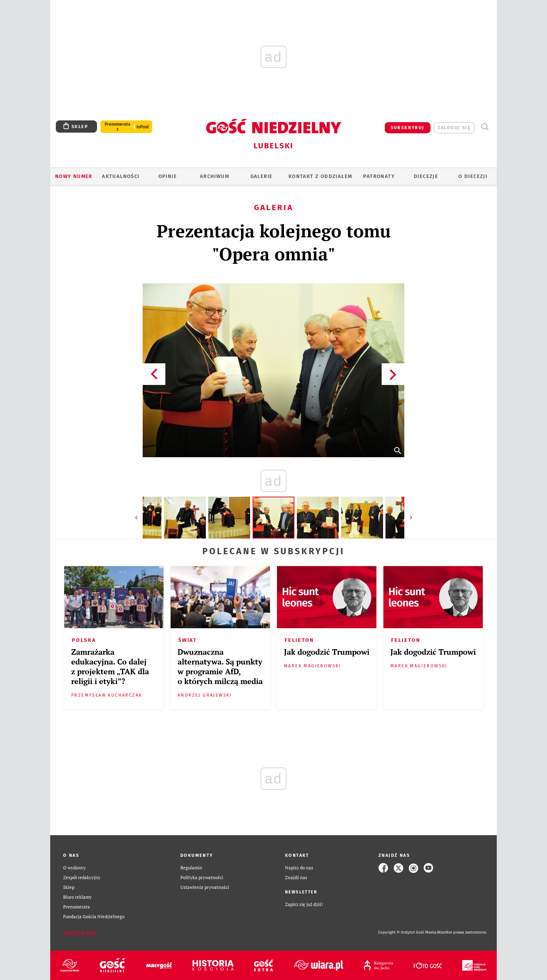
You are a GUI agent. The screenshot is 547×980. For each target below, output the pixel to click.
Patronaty (379, 176)
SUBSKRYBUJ (408, 128)
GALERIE (262, 176)
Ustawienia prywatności (205, 887)
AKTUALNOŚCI (121, 176)
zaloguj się (454, 128)
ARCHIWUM (215, 176)
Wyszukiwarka (485, 127)
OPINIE (168, 176)
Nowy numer (74, 176)
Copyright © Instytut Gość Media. (408, 932)
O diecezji (473, 176)
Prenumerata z (118, 127)
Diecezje (426, 176)
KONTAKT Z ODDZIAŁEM (320, 176)
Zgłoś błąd (80, 933)
